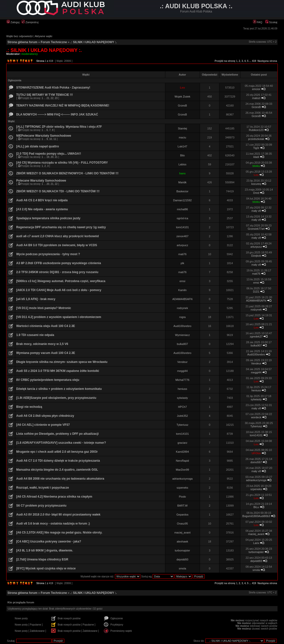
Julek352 (183, 416)
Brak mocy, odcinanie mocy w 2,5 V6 (42, 344)
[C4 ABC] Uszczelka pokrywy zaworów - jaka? (49, 541)
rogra (183, 317)
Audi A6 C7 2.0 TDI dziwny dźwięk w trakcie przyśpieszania (58, 461)
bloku (256, 166)
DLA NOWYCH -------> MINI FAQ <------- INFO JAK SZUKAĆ (57, 114)
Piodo (183, 497)
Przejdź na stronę (225, 61)
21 (48, 98)
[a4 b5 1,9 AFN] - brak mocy (36, 299)
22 (52, 98)
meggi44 (183, 371)
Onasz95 (183, 524)
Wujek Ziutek (182, 97)
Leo (183, 88)
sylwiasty (183, 398)
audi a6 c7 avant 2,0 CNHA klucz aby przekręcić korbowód (57, 236)
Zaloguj (13, 22)
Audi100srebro (183, 326)
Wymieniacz (182, 335)
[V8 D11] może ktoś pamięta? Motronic (44, 308)
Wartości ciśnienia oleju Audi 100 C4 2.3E (46, 326)
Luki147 (182, 146)
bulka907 (182, 344)
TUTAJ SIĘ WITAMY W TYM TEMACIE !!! (45, 95)
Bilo (182, 155)
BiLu (256, 507)
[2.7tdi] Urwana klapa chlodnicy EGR (42, 559)
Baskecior (182, 191)
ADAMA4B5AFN (182, 299)
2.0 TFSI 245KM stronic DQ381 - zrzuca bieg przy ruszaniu (57, 272)
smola (182, 568)
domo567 (256, 462)
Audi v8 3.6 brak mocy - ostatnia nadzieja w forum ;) (53, 524)
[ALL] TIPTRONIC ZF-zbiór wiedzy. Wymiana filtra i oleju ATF (59, 127)
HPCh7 (182, 407)
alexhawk (183, 541)
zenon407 (182, 236)
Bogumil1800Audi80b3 (256, 516)
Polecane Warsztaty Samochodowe (41, 181)
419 (254, 61)
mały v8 (256, 211)
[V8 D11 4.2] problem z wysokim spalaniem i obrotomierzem (59, 317)
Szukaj (271, 22)
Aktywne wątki (44, 36)
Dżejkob (256, 256)
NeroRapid (182, 461)
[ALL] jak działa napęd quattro (38, 146)
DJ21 (256, 292)
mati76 (182, 254)
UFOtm (256, 453)
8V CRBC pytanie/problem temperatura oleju (48, 380)
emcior (256, 89)
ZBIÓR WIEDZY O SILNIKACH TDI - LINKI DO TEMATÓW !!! (58, 191)
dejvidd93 (182, 559)
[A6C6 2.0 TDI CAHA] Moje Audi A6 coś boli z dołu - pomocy (59, 290)
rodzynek (182, 308)
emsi (182, 281)
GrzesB (182, 106)
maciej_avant (182, 533)
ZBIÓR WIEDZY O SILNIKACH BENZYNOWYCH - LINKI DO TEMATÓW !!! (67, 173)
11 (55, 139)
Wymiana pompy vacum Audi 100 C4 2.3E (46, 353)
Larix (256, 543)
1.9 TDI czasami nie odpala (35, 335)
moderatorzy (30, 54)
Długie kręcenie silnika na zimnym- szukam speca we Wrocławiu (62, 362)
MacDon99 (182, 470)
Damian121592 (182, 200)
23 (56, 98)
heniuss (183, 389)
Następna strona (267, 61)
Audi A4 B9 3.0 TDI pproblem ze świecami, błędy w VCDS (57, 245)
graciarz (182, 443)
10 (51, 139)
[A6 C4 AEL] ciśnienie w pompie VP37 (43, 425)
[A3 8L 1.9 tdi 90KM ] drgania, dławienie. (45, 550)
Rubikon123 (256, 130)
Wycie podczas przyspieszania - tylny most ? (48, 254)
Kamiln (183, 290)
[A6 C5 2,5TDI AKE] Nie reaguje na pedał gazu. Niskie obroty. (59, 533)
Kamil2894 (183, 452)
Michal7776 (182, 380)
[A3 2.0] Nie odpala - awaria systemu (42, 209)
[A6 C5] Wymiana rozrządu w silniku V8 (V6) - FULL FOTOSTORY (62, 163)
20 (52, 157)
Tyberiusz (182, 425)
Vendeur (182, 362)
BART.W (182, 506)
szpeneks (182, 488)
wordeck (256, 417)
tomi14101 (182, 227)
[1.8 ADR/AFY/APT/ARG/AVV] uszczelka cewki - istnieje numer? (61, 443)
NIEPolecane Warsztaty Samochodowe (44, 136)
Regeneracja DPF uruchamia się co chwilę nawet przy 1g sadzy (61, 227)
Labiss (183, 164)
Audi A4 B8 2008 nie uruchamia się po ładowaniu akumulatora (60, 479)
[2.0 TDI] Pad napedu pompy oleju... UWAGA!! (49, 154)
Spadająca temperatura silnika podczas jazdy (48, 218)
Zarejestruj (30, 22)
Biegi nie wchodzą (29, 407)
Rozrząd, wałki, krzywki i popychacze (43, 488)
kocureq (256, 184)
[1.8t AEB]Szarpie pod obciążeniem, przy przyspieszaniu (56, 398)
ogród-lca (183, 218)
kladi (256, 157)
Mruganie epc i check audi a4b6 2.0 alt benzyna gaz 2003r (57, 452)
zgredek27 (256, 336)
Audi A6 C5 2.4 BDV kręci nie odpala (42, 200)
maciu (182, 137)
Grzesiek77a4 (256, 229)
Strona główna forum (22, 42)
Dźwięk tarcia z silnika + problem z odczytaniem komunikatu (59, 389)
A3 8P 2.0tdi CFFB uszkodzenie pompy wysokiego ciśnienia (59, 263)
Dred (256, 193)
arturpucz (183, 245)
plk (183, 263)
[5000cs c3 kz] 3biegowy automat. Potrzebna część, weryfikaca (61, 281)
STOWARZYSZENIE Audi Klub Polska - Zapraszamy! (53, 88)
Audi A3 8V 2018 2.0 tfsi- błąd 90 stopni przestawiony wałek (58, 515)
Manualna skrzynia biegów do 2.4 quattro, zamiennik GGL (57, 470)
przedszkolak (256, 139)
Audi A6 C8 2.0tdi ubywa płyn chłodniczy (45, 416)
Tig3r (256, 148)
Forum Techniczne (54, 42)
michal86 (183, 209)
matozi (256, 98)
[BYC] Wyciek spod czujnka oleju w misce (46, 568)
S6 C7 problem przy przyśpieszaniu (41, 506)
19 (48, 157)
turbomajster (182, 550)
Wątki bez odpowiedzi (19, 36)
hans (183, 173)
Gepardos (182, 515)
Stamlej (182, 128)
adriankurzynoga (182, 479)
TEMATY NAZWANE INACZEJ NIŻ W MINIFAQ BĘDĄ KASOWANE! (63, 106)
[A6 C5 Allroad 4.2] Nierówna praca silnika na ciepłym (54, 497)
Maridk (182, 182)
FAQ (258, 22)
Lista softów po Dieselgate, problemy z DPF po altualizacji (57, 434)
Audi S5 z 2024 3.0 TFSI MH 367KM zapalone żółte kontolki (58, 371)
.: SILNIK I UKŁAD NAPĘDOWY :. (94, 42)
